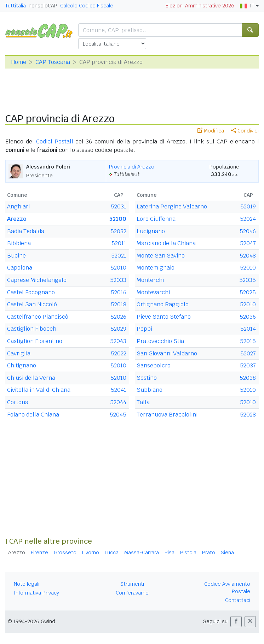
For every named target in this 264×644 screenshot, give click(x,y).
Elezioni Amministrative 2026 (200, 6)
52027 (248, 353)
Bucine (16, 256)
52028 (248, 415)
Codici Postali (54, 141)
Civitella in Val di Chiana (39, 390)
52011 (119, 243)
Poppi (144, 329)
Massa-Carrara (142, 553)
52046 (248, 231)
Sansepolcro (154, 365)
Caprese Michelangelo (37, 280)
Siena (227, 553)
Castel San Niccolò (32, 304)
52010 (118, 268)
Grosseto (65, 553)
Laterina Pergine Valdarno (172, 206)
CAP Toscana (53, 62)
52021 (119, 256)
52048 (248, 256)
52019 (248, 206)
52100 (118, 219)
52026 (118, 317)
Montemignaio (156, 268)
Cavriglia (19, 353)
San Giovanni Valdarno (167, 353)
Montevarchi (153, 292)
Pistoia (188, 553)
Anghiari (18, 206)
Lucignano (151, 231)
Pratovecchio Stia (160, 341)
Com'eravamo (132, 593)
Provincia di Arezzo (132, 167)
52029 (118, 329)
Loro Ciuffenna (156, 219)
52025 (248, 292)
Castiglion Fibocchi (32, 329)
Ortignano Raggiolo (163, 304)
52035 (248, 280)
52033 (118, 280)
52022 (119, 353)
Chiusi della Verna (31, 378)
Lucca (112, 553)
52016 (119, 292)
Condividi (245, 131)
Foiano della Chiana (33, 415)
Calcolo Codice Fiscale (87, 6)
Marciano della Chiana (166, 243)
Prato (209, 553)
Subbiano (150, 390)
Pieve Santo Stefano (164, 317)
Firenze (39, 553)
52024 (248, 219)
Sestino (147, 378)
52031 (119, 206)
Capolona (20, 268)
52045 (118, 415)
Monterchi (150, 280)
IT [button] (247, 6)
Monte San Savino (161, 256)
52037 (248, 365)
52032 (118, 231)
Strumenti (132, 584)
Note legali (27, 584)
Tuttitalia (16, 6)
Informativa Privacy (36, 593)
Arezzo (17, 219)
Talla (143, 402)
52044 (118, 402)
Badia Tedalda (26, 231)
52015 (248, 341)
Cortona (18, 402)
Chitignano (22, 365)
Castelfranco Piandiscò (38, 317)
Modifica (211, 131)
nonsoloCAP (43, 6)
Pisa (170, 553)
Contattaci (238, 600)
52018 (119, 304)
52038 (248, 378)
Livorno (91, 553)
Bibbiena (19, 243)
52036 (248, 317)
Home (19, 62)
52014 (248, 329)
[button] (236, 622)
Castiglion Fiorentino (35, 341)
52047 (248, 243)
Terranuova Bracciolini (167, 415)
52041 (119, 390)
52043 (118, 341)
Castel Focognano (31, 292)
